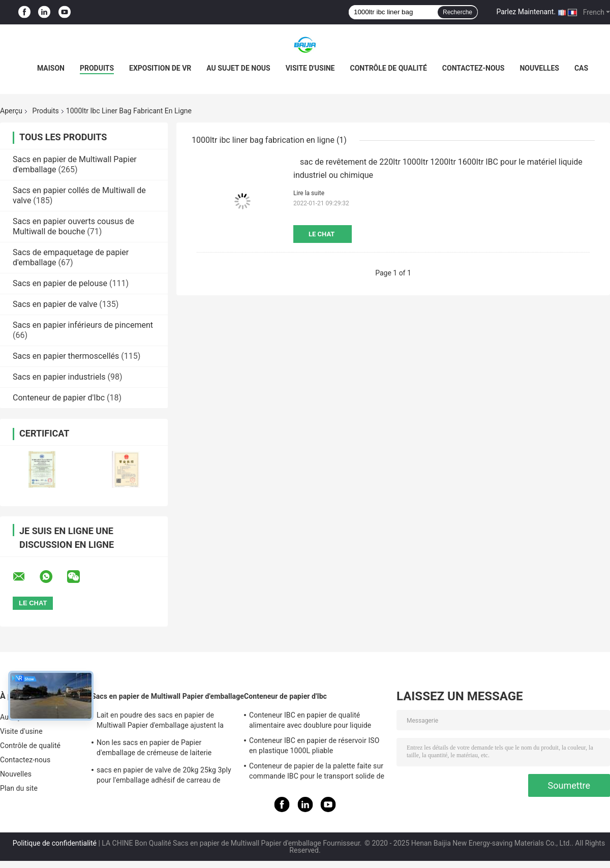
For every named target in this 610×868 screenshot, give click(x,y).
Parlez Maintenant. (526, 12)
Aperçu (11, 111)
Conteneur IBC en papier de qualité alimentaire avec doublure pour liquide (310, 720)
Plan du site (19, 788)
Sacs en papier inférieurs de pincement (83, 325)
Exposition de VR (160, 68)
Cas (581, 68)
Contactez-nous (474, 68)
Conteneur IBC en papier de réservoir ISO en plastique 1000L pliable (314, 746)
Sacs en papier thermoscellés (66, 356)
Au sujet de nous (238, 68)
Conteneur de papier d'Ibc (59, 398)
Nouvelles (539, 68)
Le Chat (322, 234)
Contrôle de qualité (388, 68)
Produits (97, 68)
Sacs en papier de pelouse (60, 283)
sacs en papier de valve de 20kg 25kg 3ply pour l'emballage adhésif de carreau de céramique (164, 777)
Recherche (457, 12)
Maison (51, 68)
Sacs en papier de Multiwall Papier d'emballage (168, 696)
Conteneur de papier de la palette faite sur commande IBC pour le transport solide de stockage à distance (317, 772)
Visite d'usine (310, 68)
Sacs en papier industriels (59, 377)
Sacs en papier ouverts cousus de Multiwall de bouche (73, 226)
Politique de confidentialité (55, 843)
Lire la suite (309, 193)
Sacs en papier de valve (55, 304)
